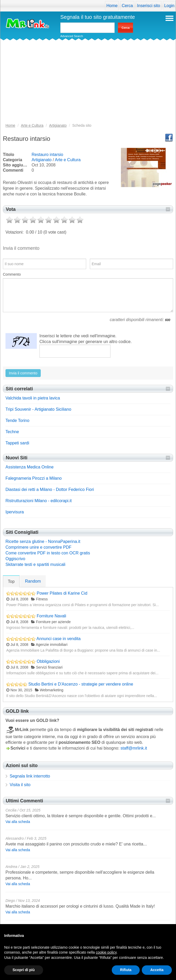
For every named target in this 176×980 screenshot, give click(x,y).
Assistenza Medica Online (30, 467)
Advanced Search (72, 36)
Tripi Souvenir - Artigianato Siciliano (38, 409)
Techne (12, 432)
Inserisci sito (149, 6)
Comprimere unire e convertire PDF (39, 547)
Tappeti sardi (17, 443)
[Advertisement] (88, 83)
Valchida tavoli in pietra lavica (33, 398)
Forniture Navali (51, 616)
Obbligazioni (48, 661)
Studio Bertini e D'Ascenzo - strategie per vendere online (81, 684)
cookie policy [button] (106, 952)
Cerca (127, 6)
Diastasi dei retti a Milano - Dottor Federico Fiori (50, 489)
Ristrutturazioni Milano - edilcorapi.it (39, 501)
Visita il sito (20, 785)
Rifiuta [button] (126, 970)
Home (112, 6)
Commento (12, 274)
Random (33, 581)
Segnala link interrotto (30, 776)
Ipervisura (15, 512)
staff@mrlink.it (134, 748)
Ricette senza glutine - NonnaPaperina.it (43, 541)
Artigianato (42, 160)
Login (169, 6)
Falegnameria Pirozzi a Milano (34, 478)
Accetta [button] (157, 970)
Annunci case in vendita (59, 639)
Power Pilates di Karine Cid (62, 593)
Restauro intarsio (47, 155)
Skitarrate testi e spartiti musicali (35, 564)
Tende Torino (17, 421)
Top (11, 581)
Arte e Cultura (68, 160)
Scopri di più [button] (24, 970)
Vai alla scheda (18, 822)
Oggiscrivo (15, 559)
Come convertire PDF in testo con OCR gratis (48, 553)
